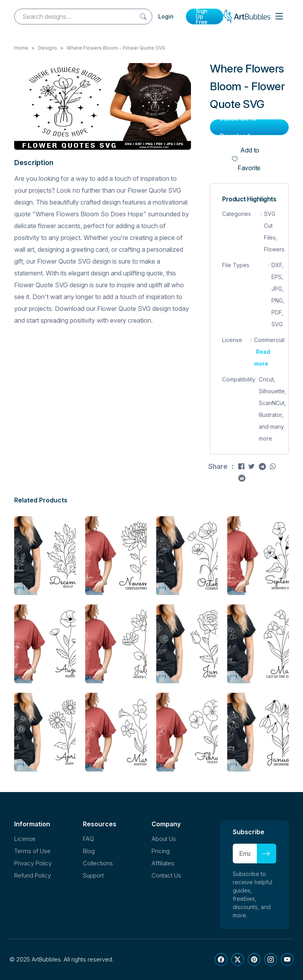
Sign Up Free (202, 17)
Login (166, 16)
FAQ (88, 839)
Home (21, 48)
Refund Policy (33, 875)
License (25, 839)
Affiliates (163, 863)
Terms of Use (32, 851)
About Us (164, 839)
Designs (48, 48)
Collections (98, 863)
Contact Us (166, 875)
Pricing (161, 851)
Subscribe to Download (238, 127)
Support (93, 875)
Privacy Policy (33, 863)
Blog (89, 851)
